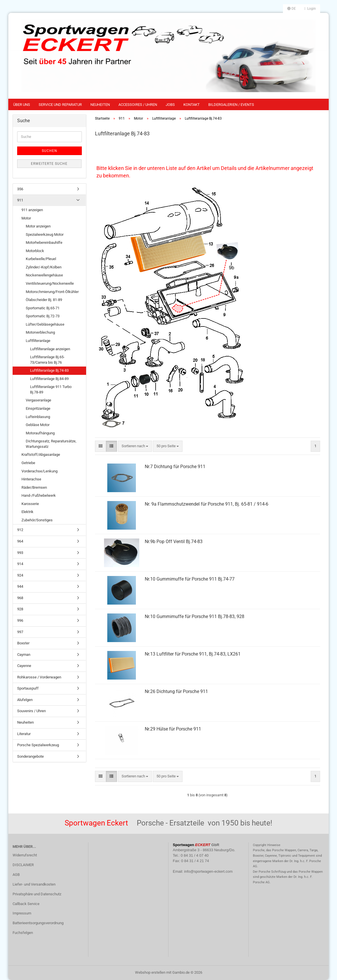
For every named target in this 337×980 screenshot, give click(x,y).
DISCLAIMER (23, 865)
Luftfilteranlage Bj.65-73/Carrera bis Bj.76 (47, 360)
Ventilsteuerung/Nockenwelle (50, 283)
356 (20, 189)
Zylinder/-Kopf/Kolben (44, 267)
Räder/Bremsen (34, 487)
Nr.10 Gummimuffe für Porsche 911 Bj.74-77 (190, 579)
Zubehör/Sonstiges (37, 520)
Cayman (24, 655)
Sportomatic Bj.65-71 (43, 308)
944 (20, 586)
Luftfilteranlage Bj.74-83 (49, 370)
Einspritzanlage (38, 408)
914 (20, 564)
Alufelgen (25, 700)
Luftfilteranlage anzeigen (50, 349)
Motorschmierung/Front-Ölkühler (52, 292)
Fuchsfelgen (23, 933)
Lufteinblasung (38, 417)
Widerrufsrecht (25, 855)
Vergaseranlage (38, 400)
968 (20, 598)
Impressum (22, 913)
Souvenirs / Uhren (31, 711)
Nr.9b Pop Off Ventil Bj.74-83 (174, 542)
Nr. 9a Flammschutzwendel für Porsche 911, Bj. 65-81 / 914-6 (207, 504)
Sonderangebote (30, 756)
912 (20, 530)
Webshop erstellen (150, 972)
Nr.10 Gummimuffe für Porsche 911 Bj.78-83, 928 (195, 616)
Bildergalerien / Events (231, 105)
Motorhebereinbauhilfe (44, 242)
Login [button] (310, 9)
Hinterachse (31, 479)
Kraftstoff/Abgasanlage (41, 455)
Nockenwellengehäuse (44, 275)
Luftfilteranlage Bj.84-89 (49, 379)
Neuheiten (100, 105)
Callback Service (26, 904)
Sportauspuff (28, 688)
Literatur (24, 734)
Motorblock (35, 251)
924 (20, 575)
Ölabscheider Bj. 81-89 (44, 300)
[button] (292, 9)
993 (20, 553)
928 (20, 609)
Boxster (23, 643)
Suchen (49, 151)
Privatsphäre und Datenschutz (37, 894)
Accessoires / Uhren (138, 105)
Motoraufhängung (40, 433)
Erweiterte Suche (49, 164)
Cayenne (24, 666)
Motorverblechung (40, 332)
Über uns (22, 105)
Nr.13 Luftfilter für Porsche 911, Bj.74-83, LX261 (193, 654)
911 (20, 200)
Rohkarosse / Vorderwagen (39, 677)
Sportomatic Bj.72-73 (43, 316)
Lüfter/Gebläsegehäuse (45, 324)
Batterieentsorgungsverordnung (38, 923)
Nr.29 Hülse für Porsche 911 (173, 729)
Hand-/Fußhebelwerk (39, 495)
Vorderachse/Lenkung (39, 471)
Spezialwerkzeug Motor (45, 234)
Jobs (170, 105)
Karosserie (30, 504)
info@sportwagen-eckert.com (208, 871)
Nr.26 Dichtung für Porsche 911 (176, 691)
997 (20, 632)
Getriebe (28, 463)
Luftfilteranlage (38, 341)
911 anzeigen (32, 210)
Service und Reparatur (60, 105)
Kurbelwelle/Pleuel (41, 259)
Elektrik (27, 512)
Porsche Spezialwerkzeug (38, 745)
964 (20, 541)
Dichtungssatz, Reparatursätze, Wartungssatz (51, 444)
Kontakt (192, 105)
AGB (16, 875)
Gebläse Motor (38, 425)
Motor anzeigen (38, 226)
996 (20, 620)
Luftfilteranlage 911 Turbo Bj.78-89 (51, 389)
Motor (26, 218)
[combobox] (135, 446)
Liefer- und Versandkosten (34, 884)
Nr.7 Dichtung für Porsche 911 (175, 467)
